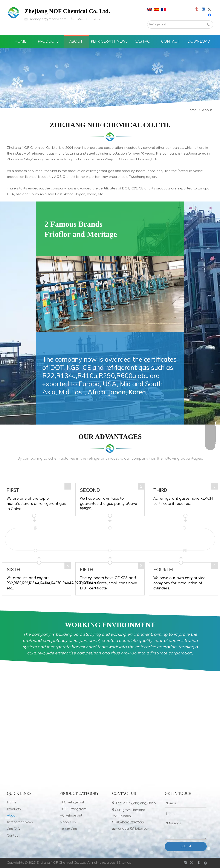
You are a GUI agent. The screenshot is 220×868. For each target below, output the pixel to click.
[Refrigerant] (176, 25)
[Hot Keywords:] (209, 25)
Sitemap (125, 863)
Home (11, 802)
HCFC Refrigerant (73, 809)
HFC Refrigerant (72, 802)
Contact (13, 836)
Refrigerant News (20, 822)
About (12, 816)
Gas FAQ (14, 829)
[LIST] (110, 137)
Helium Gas (68, 829)
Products (14, 809)
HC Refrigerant (71, 816)
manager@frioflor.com (48, 19)
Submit (186, 846)
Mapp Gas (68, 822)
